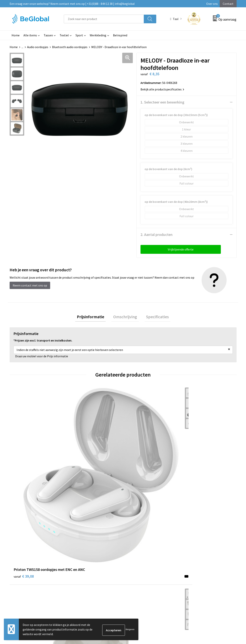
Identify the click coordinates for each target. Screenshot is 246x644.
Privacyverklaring (194, 532)
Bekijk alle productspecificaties (162, 89)
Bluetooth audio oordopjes (70, 47)
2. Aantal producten (157, 234)
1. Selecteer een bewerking (162, 102)
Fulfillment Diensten (113, 532)
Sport (79, 35)
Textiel (64, 35)
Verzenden (222, 605)
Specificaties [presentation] (154, 317)
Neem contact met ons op (30, 285)
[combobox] (104, 19)
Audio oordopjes (38, 47)
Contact (228, 4)
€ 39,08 (24, 457)
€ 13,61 (137, 457)
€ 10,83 (80, 463)
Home (16, 35)
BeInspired (120, 35)
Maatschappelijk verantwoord (119, 526)
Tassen (48, 35)
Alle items (30, 35)
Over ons (212, 4)
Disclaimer (190, 537)
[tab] (94, 318)
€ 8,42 (193, 457)
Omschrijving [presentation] (125, 317)
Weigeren (130, 629)
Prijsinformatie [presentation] (94, 317)
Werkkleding (98, 35)
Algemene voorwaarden (198, 520)
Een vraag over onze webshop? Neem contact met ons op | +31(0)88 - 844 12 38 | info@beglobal (72, 4)
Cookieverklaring (194, 526)
